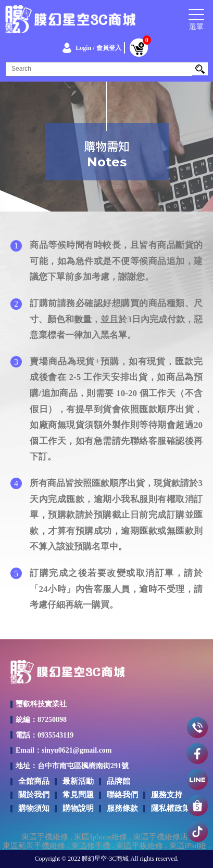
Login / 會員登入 (98, 48)
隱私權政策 (171, 808)
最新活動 (78, 781)
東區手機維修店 (161, 837)
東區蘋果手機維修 (34, 846)
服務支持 (167, 795)
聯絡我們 (122, 795)
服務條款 (122, 808)
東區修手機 (91, 846)
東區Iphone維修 (101, 837)
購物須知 (34, 808)
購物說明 (78, 808)
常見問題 (78, 795)
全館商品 (34, 781)
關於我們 (34, 795)
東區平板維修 (140, 846)
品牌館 (118, 781)
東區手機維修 (45, 837)
